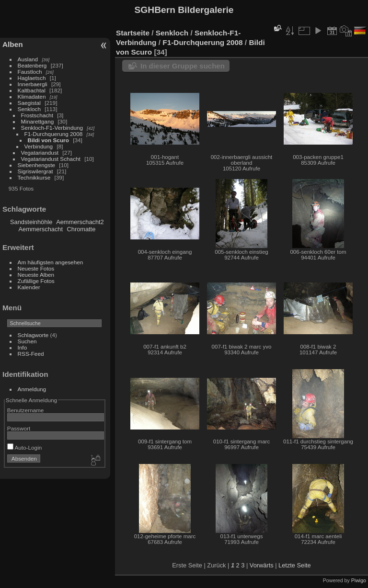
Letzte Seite (295, 565)
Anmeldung (32, 389)
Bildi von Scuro (48, 140)
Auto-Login (25, 447)
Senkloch (29, 109)
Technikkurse (34, 177)
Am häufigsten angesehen (51, 262)
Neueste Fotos (36, 268)
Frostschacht (37, 115)
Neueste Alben (36, 275)
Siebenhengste (37, 165)
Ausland (28, 59)
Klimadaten (32, 96)
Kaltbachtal (32, 90)
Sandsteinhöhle (31, 222)
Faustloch (30, 72)
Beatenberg (32, 65)
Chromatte (81, 229)
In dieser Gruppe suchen (183, 66)
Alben (13, 44)
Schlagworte (33, 335)
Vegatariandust (40, 153)
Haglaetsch (32, 78)
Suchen (27, 341)
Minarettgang (38, 121)
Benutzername (26, 410)
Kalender (29, 287)
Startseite (133, 33)
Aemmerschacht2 (80, 222)
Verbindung (39, 146)
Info (23, 347)
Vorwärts (262, 565)
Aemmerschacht (41, 229)
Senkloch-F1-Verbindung (52, 128)
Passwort (19, 428)
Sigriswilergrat (35, 171)
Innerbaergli (33, 84)
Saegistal (29, 103)
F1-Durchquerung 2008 (54, 134)
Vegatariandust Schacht (51, 159)
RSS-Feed (31, 354)
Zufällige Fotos (36, 281)
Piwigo (359, 580)
